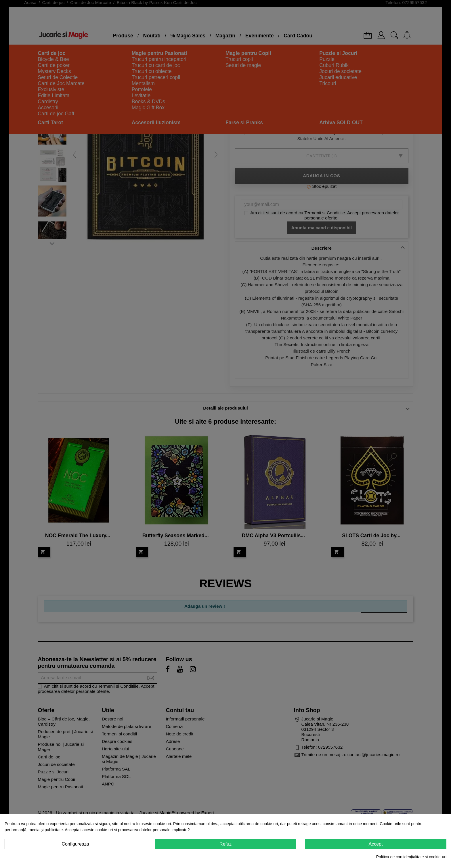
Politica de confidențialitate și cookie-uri (411, 857)
